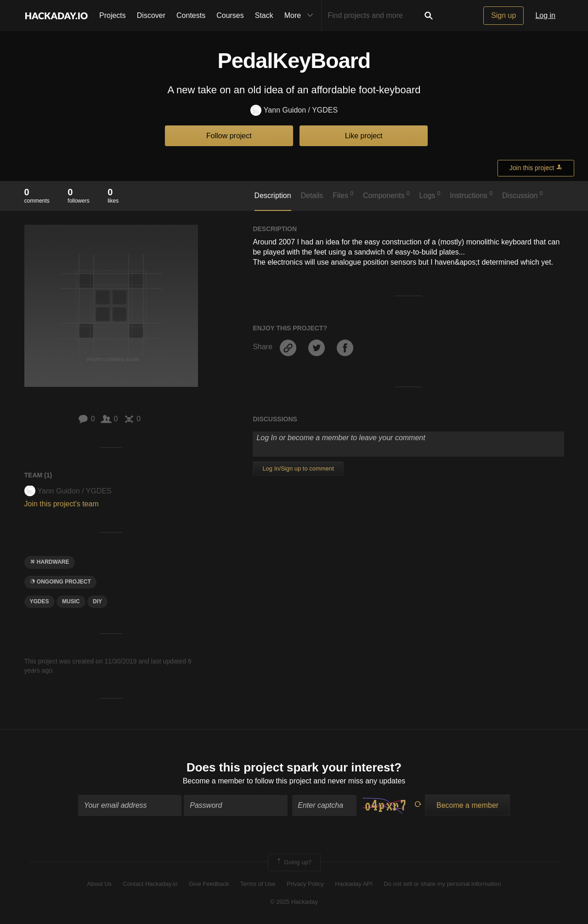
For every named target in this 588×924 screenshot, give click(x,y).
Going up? (294, 862)
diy (97, 601)
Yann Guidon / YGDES (294, 111)
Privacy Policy (305, 884)
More (301, 16)
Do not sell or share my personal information (442, 884)
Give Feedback (209, 884)
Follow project (229, 136)
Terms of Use (258, 884)
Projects (113, 15)
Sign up (503, 15)
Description (273, 196)
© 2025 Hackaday (294, 902)
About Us (99, 884)
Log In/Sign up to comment (298, 468)
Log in (545, 15)
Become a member (214, 781)
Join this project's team (62, 504)
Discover (151, 15)
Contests (191, 15)
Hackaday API (354, 884)
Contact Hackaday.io (150, 884)
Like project (364, 136)
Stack (264, 15)
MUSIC (71, 601)
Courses (230, 15)
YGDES (40, 601)
